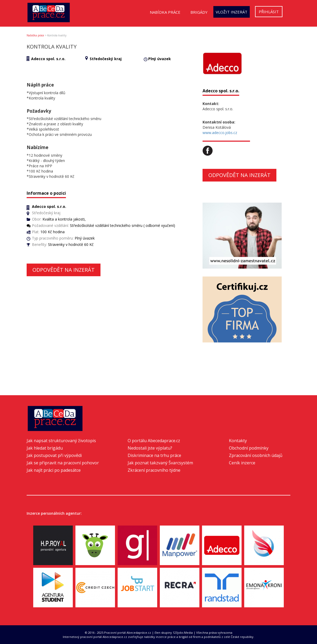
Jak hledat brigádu (45, 448)
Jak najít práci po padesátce (54, 470)
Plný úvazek (160, 59)
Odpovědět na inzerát (64, 270)
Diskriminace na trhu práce (154, 455)
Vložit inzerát (232, 12)
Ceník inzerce (242, 463)
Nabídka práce (165, 12)
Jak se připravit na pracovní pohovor (63, 463)
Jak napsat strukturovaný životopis (61, 441)
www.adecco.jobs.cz (220, 133)
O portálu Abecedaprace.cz (154, 441)
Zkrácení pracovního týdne (154, 470)
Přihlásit (269, 12)
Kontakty (238, 441)
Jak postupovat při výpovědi (54, 455)
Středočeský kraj (106, 59)
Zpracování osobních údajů (256, 455)
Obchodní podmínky (249, 448)
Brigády (199, 12)
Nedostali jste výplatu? (150, 448)
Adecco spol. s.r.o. (48, 59)
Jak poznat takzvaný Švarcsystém (160, 463)
